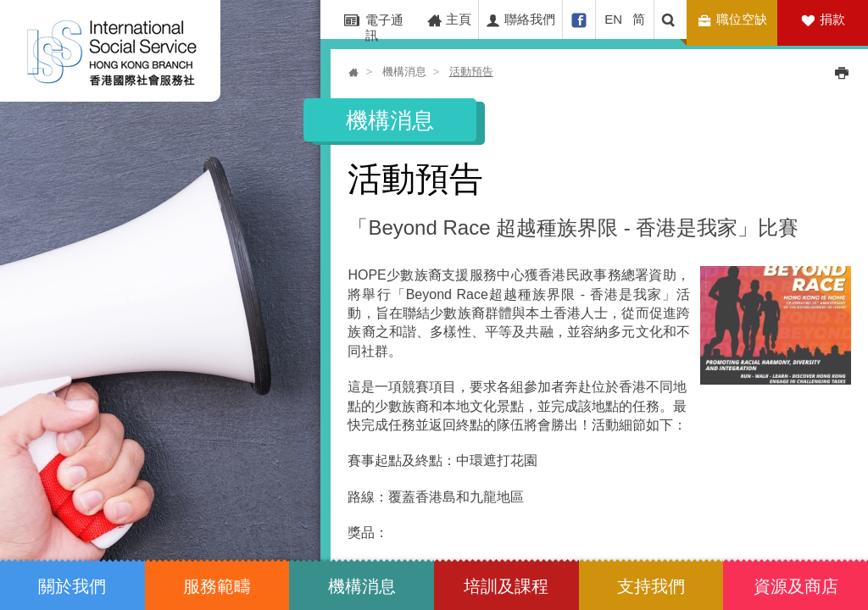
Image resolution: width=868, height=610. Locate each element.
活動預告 (471, 72)
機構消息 (404, 72)
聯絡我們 (520, 20)
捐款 (832, 19)
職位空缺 (734, 20)
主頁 (449, 20)
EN (613, 19)
